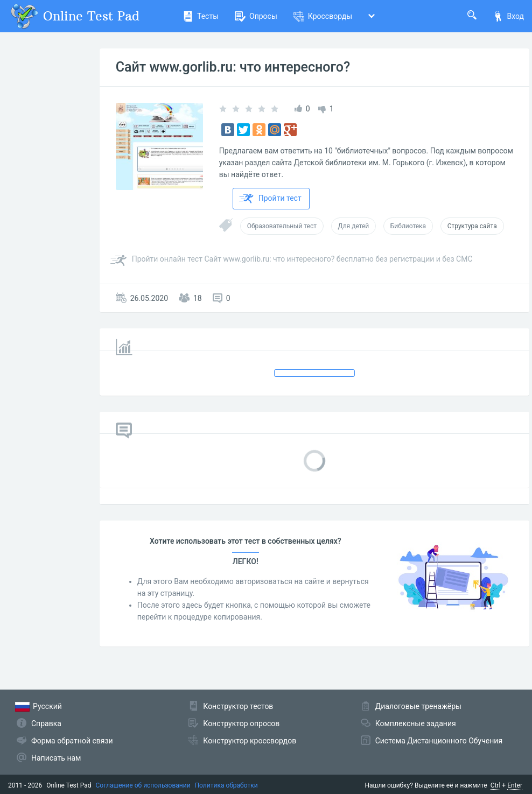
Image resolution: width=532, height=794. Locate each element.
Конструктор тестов (238, 706)
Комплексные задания (416, 723)
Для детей (354, 226)
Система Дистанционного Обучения (439, 741)
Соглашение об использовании (143, 785)
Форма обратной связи (72, 741)
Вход (508, 16)
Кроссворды (323, 16)
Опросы (256, 16)
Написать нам (56, 758)
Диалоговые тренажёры (418, 706)
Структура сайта (472, 226)
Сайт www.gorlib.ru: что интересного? (233, 67)
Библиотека (408, 226)
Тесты (201, 16)
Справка (46, 723)
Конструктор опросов (241, 723)
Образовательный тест (282, 226)
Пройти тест (270, 199)
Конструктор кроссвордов (250, 741)
